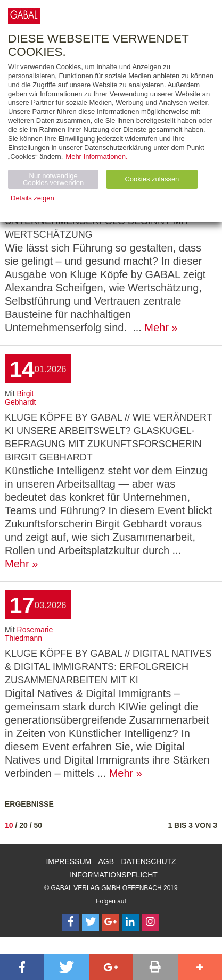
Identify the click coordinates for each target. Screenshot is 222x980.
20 (23, 825)
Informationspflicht (114, 875)
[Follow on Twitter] (91, 922)
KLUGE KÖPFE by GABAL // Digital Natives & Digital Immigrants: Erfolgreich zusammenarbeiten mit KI (108, 667)
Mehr (157, 328)
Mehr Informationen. (96, 157)
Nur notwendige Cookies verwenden (53, 179)
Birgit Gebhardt (20, 398)
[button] (22, 967)
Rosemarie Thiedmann (29, 634)
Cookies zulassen (152, 179)
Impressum (68, 861)
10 (9, 825)
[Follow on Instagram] (150, 922)
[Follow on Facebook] (71, 922)
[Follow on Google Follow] (111, 922)
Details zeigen (32, 198)
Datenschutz (148, 861)
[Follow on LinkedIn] (130, 922)
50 (38, 825)
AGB (106, 861)
